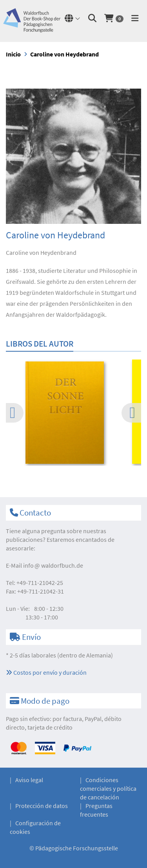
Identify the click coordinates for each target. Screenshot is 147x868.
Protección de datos (42, 806)
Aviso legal (29, 780)
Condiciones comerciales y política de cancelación (108, 788)
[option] (73, 414)
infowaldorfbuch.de (53, 565)
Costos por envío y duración (46, 672)
